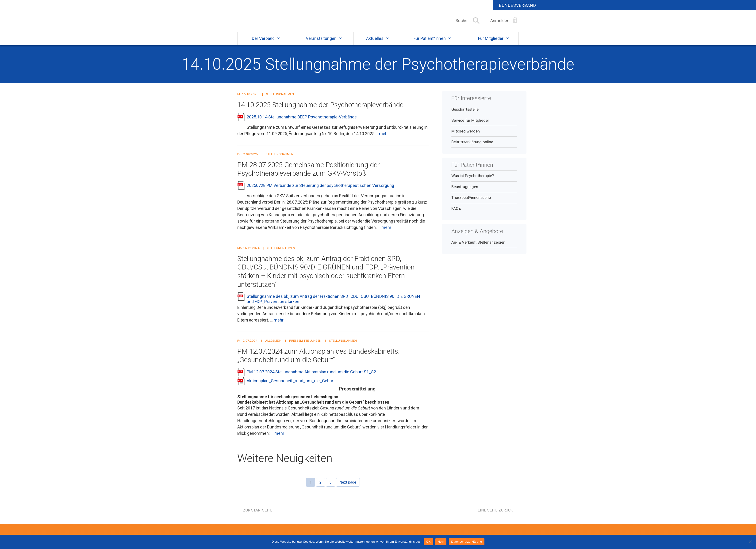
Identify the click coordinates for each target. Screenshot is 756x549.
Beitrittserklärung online (472, 146)
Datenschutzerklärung (466, 542)
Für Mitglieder (491, 43)
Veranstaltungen (321, 43)
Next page (348, 487)
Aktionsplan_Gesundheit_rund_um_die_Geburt (291, 385)
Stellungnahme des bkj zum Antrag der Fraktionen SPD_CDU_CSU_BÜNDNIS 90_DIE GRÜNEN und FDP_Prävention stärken (333, 303)
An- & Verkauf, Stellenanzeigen (478, 246)
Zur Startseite (258, 514)
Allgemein (273, 345)
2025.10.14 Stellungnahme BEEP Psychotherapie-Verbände (302, 121)
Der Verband (263, 43)
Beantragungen (465, 191)
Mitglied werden (466, 135)
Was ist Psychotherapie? (473, 180)
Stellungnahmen (280, 98)
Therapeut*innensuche (471, 202)
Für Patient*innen (430, 43)
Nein (441, 542)
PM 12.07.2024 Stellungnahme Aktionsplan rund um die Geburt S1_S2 (311, 376)
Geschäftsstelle (465, 114)
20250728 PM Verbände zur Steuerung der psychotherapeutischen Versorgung (320, 190)
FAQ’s (456, 213)
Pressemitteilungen (305, 345)
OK (428, 542)
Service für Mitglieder (470, 125)
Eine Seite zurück (495, 514)
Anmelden (500, 21)
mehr (384, 138)
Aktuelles (375, 43)
